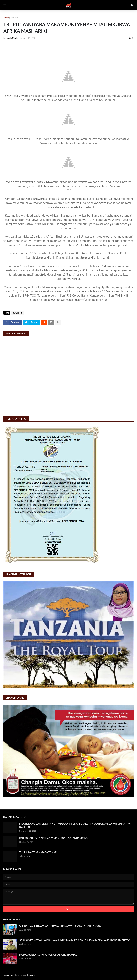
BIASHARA (16, 18)
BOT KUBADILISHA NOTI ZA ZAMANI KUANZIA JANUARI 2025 (53, 838)
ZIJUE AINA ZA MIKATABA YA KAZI (38, 852)
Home (6, 18)
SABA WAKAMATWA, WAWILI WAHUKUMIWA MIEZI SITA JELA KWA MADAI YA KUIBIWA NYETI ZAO (75, 940)
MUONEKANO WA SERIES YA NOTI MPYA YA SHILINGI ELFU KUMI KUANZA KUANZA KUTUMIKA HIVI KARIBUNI (75, 825)
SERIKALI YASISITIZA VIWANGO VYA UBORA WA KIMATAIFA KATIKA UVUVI (61, 926)
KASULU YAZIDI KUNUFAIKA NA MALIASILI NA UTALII (49, 955)
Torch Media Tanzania (25, 975)
